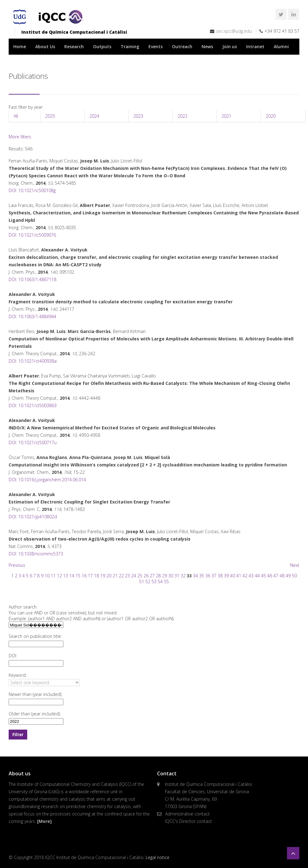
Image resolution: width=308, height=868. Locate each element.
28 (158, 576)
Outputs (102, 46)
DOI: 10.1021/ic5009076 (32, 235)
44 (257, 576)
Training (130, 46)
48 (282, 576)
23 (127, 576)
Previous (17, 565)
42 (245, 576)
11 (53, 576)
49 (288, 576)
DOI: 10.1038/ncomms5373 (36, 554)
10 (47, 576)
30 (171, 576)
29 (165, 576)
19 (103, 576)
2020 (271, 116)
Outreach (182, 46)
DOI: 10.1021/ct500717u (33, 442)
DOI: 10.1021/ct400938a (33, 361)
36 (208, 576)
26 (146, 576)
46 (270, 576)
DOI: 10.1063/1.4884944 (32, 316)
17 (90, 576)
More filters (20, 137)
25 (140, 576)
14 (72, 576)
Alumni (281, 46)
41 (239, 576)
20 (109, 576)
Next (295, 565)
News (207, 46)
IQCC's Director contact (188, 821)
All (16, 116)
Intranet (255, 46)
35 (202, 576)
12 (59, 576)
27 (152, 576)
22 (121, 576)
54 (160, 581)
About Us (45, 46)
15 (78, 576)
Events (156, 46)
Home (20, 46)
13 (66, 576)
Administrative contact (187, 814)
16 (84, 576)
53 (154, 581)
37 (214, 576)
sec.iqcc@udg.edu (234, 31)
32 (183, 576)
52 (148, 581)
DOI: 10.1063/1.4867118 (32, 279)
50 (294, 576)
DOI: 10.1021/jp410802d (33, 517)
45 (263, 576)
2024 (94, 116)
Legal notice (158, 857)
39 (226, 576)
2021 (226, 116)
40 (233, 576)
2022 (182, 116)
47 (276, 576)
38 (220, 576)
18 (96, 576)
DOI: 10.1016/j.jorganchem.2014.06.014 (47, 480)
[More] (44, 821)
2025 (50, 116)
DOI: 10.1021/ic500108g (32, 190)
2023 (138, 116)
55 (166, 581)
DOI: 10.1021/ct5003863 (33, 405)
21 (115, 576)
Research (74, 46)
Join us (230, 46)
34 (195, 576)
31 (177, 576)
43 (251, 576)
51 (142, 581)
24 (134, 576)
